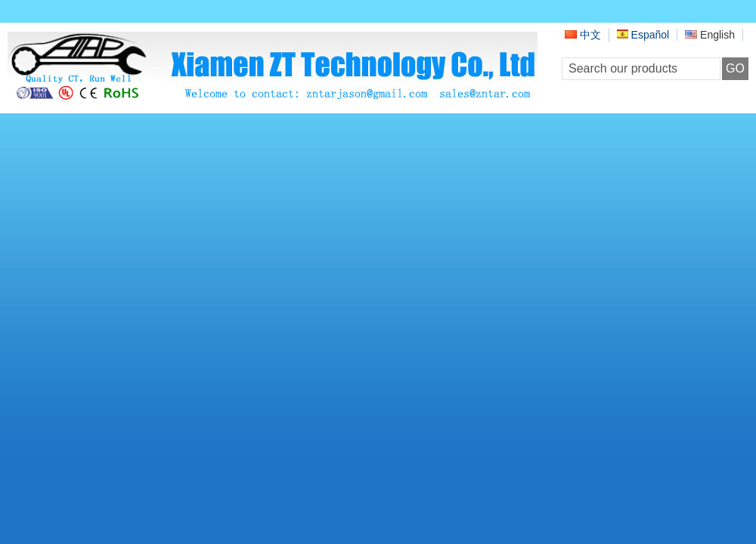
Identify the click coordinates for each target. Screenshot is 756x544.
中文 (583, 35)
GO (735, 68)
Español (643, 35)
